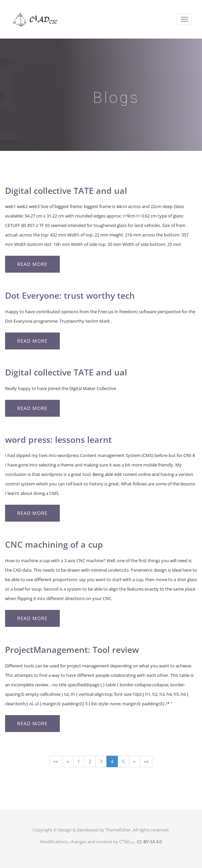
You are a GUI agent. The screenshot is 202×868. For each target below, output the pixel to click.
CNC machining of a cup (54, 544)
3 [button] (101, 761)
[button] (56, 761)
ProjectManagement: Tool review (72, 649)
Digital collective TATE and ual (66, 190)
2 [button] (90, 761)
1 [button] (79, 761)
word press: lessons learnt (58, 439)
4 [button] (112, 761)
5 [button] (123, 761)
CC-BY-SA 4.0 (149, 842)
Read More (32, 264)
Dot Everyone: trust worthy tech (70, 295)
